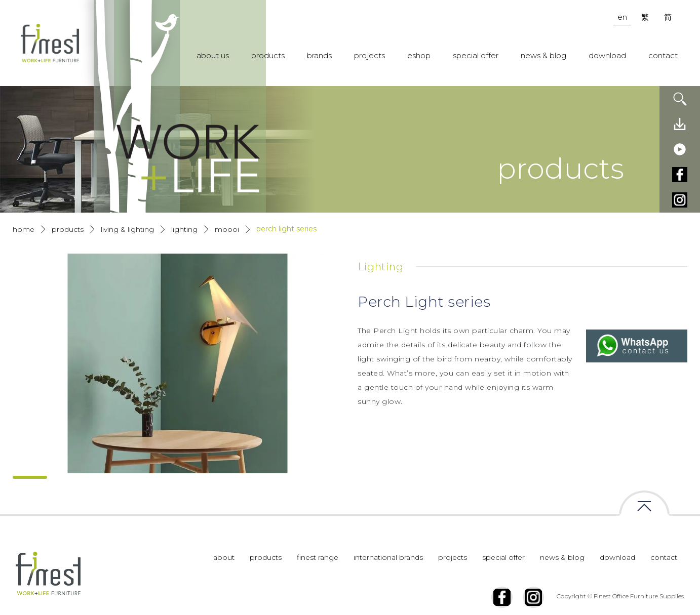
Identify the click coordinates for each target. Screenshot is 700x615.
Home (24, 229)
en (622, 17)
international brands (388, 578)
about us (213, 55)
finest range (318, 578)
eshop (419, 55)
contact (663, 55)
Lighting (184, 229)
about (224, 578)
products (268, 55)
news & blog (543, 55)
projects (370, 55)
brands (319, 55)
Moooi (227, 229)
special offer (476, 55)
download (607, 55)
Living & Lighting (127, 229)
